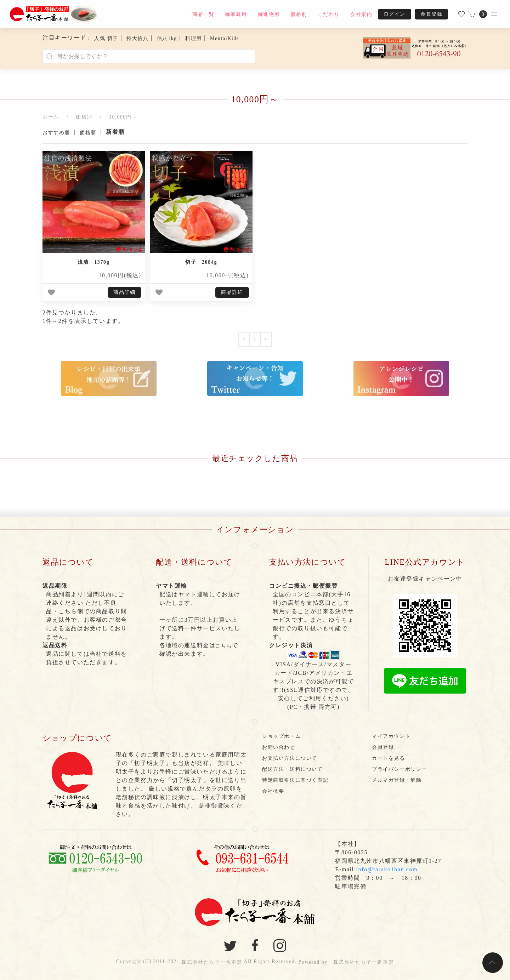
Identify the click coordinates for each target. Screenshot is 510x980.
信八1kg (167, 38)
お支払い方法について (290, 758)
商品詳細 (124, 292)
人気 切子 (106, 38)
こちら (224, 646)
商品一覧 (203, 14)
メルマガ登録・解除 (397, 780)
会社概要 (273, 791)
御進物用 (269, 14)
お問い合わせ (279, 747)
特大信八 (137, 38)
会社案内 (361, 14)
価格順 (88, 133)
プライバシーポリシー (399, 769)
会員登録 (431, 14)
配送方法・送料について (293, 769)
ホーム (51, 117)
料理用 (194, 38)
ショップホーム (281, 736)
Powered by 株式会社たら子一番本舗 (346, 962)
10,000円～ (123, 117)
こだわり (329, 14)
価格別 (299, 14)
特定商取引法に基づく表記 (295, 780)
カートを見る (389, 758)
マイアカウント (391, 736)
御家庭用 (236, 14)
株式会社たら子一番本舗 (212, 962)
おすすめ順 (56, 133)
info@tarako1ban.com (387, 869)
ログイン (395, 14)
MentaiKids (225, 38)
